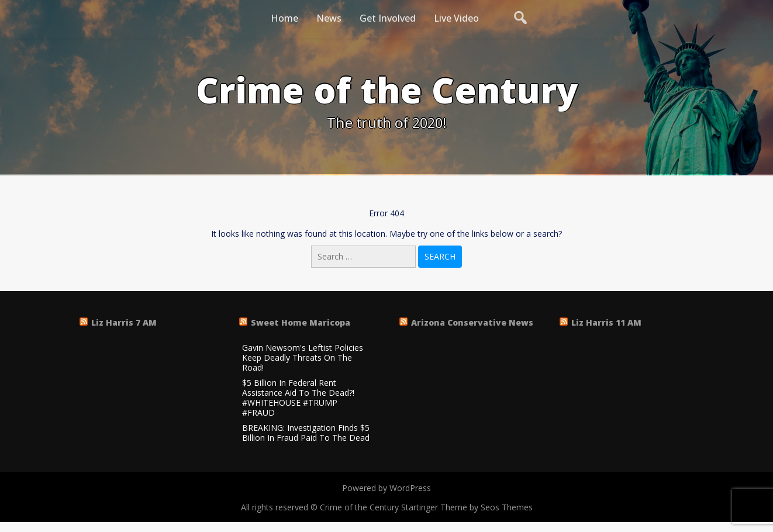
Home (284, 18)
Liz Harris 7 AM (124, 322)
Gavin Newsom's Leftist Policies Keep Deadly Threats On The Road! (303, 358)
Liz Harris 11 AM (606, 322)
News (329, 18)
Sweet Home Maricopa (301, 322)
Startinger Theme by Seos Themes (467, 507)
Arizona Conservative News (472, 322)
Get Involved (388, 18)
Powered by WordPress (387, 488)
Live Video (456, 18)
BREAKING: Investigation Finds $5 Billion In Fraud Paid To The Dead (306, 433)
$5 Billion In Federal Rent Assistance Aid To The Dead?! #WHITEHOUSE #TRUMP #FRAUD (298, 398)
